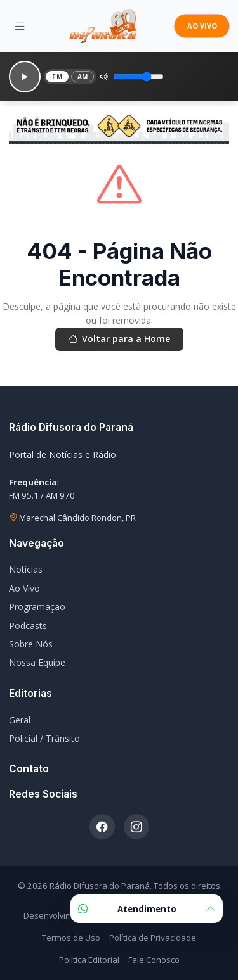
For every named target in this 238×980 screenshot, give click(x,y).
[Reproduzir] (25, 77)
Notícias (26, 569)
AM (83, 77)
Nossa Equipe (37, 662)
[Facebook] (102, 827)
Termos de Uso (71, 938)
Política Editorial (89, 960)
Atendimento (147, 909)
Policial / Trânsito (44, 738)
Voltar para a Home (119, 339)
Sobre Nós (31, 644)
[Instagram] (136, 827)
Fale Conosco (154, 960)
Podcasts (28, 626)
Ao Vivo (24, 588)
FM (57, 77)
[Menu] (20, 26)
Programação (37, 607)
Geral (20, 720)
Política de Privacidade (153, 938)
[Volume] (138, 77)
